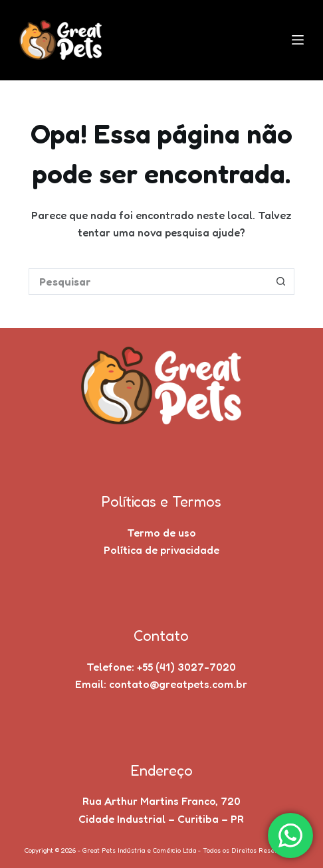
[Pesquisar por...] (148, 282)
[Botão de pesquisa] (281, 282)
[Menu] (298, 40)
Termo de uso (161, 533)
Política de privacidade (161, 550)
